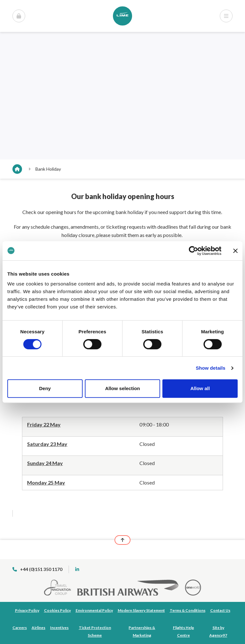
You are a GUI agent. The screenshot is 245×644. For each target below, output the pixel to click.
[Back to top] (122, 540)
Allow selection (122, 388)
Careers (20, 628)
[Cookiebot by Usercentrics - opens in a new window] (193, 251)
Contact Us (220, 610)
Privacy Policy (27, 610)
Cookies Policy (57, 610)
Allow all (200, 388)
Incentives (59, 628)
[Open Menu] (19, 16)
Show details (211, 368)
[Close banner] (235, 251)
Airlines (38, 628)
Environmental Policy (94, 610)
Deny (45, 388)
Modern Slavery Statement (141, 610)
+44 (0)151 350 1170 (37, 569)
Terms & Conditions (188, 610)
